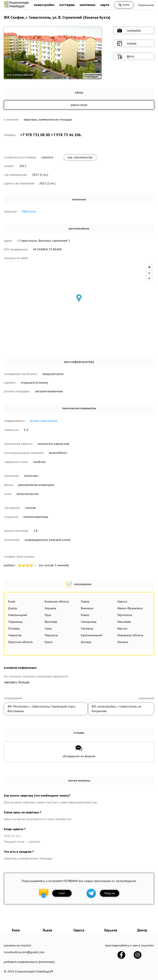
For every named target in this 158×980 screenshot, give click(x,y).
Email (62, 893)
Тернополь (125, 615)
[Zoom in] (149, 267)
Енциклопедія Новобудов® (34, 971)
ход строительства (80, 157)
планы (127, 43)
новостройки (44, 5)
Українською (146, 5)
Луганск (123, 642)
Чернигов (15, 635)
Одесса (122, 601)
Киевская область (57, 601)
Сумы (48, 628)
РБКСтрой (29, 211)
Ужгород (87, 628)
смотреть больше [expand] (17, 682)
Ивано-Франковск (130, 608)
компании (88, 5)
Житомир (51, 622)
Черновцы (15, 622)
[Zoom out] (149, 273)
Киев (12, 601)
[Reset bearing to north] (149, 279)
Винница (87, 608)
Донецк (86, 642)
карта (105, 5)
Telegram (109, 893)
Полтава (14, 628)
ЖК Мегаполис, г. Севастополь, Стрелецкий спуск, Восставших (42, 709)
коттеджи (67, 5)
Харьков (50, 608)
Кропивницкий (91, 635)
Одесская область (20, 642)
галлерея (129, 30)
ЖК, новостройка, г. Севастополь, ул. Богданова (117, 709)
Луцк (48, 615)
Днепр (13, 608)
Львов (85, 601)
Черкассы (51, 635)
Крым (49, 642)
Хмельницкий (18, 615)
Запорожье (89, 622)
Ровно (85, 615)
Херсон (122, 628)
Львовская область (130, 635)
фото (126, 56)
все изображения (20, 75)
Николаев (124, 622)
